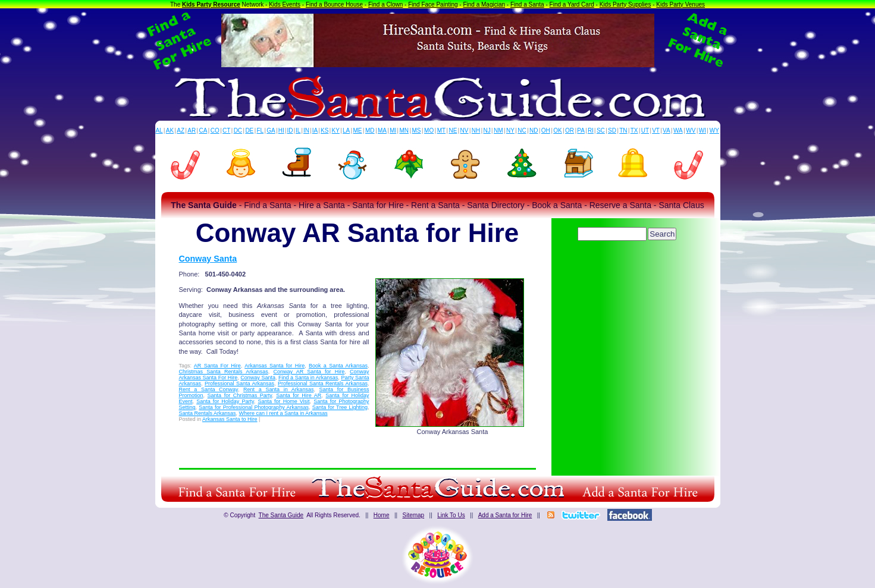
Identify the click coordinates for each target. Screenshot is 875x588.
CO (215, 131)
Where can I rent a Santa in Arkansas (283, 413)
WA (678, 131)
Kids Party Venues (680, 4)
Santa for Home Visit (283, 401)
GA (271, 131)
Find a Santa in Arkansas (308, 378)
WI (702, 131)
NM (498, 131)
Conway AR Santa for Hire (309, 372)
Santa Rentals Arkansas (208, 413)
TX (634, 131)
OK (557, 131)
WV (691, 131)
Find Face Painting (433, 4)
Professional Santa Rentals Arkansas (323, 383)
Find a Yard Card (572, 4)
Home (382, 515)
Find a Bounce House (334, 4)
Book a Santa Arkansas (338, 366)
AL (159, 131)
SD (612, 131)
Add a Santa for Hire (505, 515)
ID (290, 131)
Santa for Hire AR (299, 395)
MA (382, 131)
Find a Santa (527, 4)
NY (510, 131)
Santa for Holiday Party (225, 401)
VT (656, 131)
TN (623, 131)
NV (465, 131)
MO (429, 131)
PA (581, 131)
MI (393, 131)
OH (546, 131)
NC (522, 131)
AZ (181, 131)
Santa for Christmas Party (240, 395)
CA (203, 131)
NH (476, 131)
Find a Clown (385, 4)
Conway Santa (208, 259)
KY (336, 131)
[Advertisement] (628, 276)
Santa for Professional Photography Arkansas (254, 407)
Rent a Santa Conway (208, 389)
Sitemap (413, 515)
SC (601, 131)
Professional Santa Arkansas (239, 383)
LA (346, 131)
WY (714, 131)
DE (249, 131)
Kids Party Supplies (625, 4)
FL (260, 131)
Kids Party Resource (211, 4)
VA (667, 131)
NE (453, 131)
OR (570, 131)
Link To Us (451, 515)
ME (358, 131)
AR (192, 131)
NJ (487, 131)
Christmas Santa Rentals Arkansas (224, 372)
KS (324, 131)
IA (315, 131)
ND (534, 131)
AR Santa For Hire (217, 366)
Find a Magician (484, 4)
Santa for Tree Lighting (340, 407)
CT (226, 131)
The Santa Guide (281, 515)
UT (645, 131)
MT (441, 131)
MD (370, 131)
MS (417, 131)
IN (306, 131)
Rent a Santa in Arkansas (278, 389)
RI (591, 131)
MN (404, 131)
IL (298, 131)
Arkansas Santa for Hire (275, 366)
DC (238, 131)
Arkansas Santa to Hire (230, 419)
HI (281, 131)
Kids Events (285, 4)
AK (170, 131)
